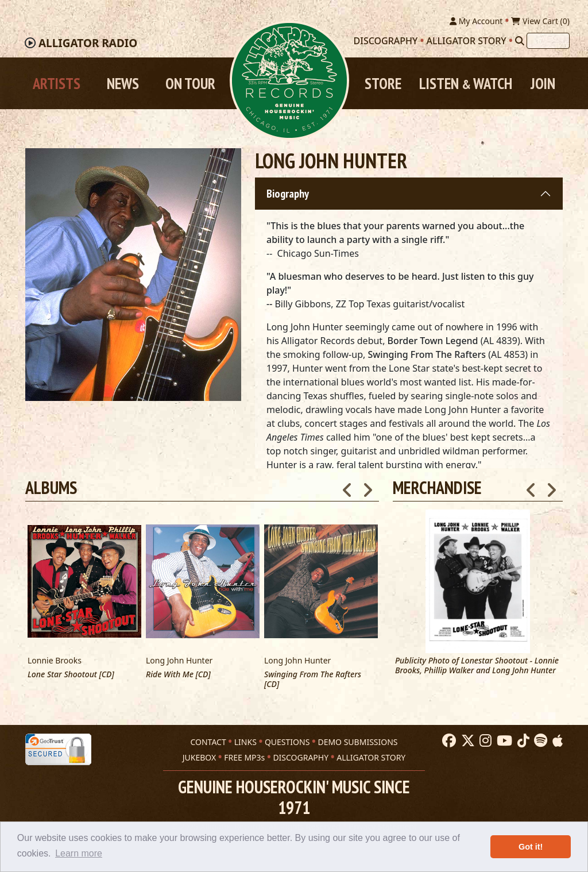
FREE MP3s (244, 757)
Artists (57, 83)
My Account (476, 21)
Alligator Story (467, 41)
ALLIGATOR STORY (371, 757)
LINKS (245, 742)
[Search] (520, 41)
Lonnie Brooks (55, 660)
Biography (288, 194)
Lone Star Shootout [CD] (71, 675)
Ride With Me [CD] (178, 675)
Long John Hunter (179, 660)
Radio (88, 43)
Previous (531, 487)
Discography (386, 41)
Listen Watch (466, 83)
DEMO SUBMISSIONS (357, 742)
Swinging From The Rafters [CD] (313, 680)
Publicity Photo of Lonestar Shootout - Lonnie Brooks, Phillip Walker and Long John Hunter (477, 666)
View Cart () (540, 21)
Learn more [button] (79, 853)
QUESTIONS (287, 742)
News (123, 83)
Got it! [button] (531, 847)
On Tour (190, 83)
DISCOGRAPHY (301, 757)
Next (551, 487)
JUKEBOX (199, 757)
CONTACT (208, 742)
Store (383, 83)
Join (543, 83)
